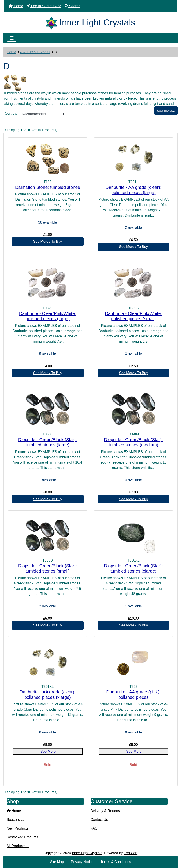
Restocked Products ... (24, 837)
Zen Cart (131, 853)
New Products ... (19, 828)
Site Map (57, 862)
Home (12, 52)
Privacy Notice (82, 862)
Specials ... (15, 820)
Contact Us (99, 820)
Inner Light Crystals (87, 853)
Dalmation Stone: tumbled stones (48, 187)
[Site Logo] (53, 22)
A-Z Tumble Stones (35, 52)
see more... (166, 110)
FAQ (94, 828)
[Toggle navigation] (12, 38)
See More (48, 751)
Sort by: (11, 113)
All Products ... (18, 846)
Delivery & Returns (105, 811)
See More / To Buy (48, 241)
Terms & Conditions (116, 862)
